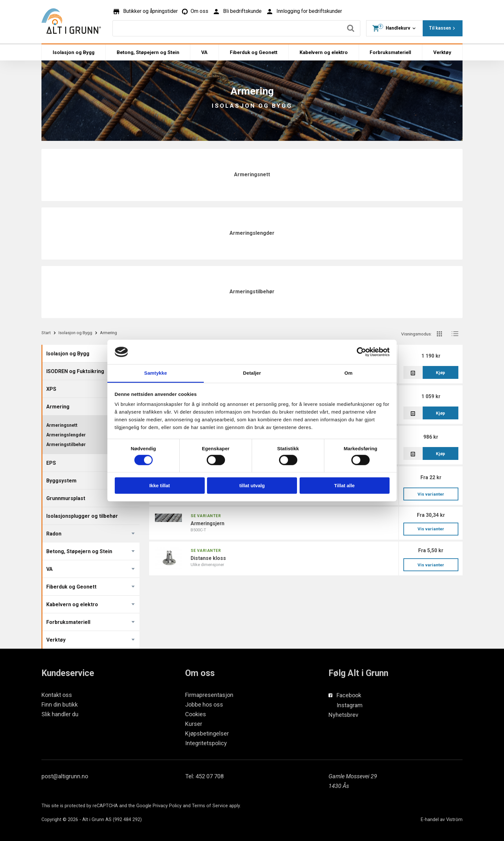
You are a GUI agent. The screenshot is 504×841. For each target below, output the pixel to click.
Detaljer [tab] (252, 373)
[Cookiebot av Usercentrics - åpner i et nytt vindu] (361, 352)
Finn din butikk (60, 704)
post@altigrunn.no (65, 776)
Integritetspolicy (206, 743)
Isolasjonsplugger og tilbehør (82, 516)
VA (204, 52)
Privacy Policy (167, 806)
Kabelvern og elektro (324, 52)
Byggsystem (61, 481)
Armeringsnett (252, 174)
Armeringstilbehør (252, 292)
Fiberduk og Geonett (254, 52)
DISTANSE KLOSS (208, 558)
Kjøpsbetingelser (207, 733)
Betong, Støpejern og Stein (148, 52)
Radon (54, 534)
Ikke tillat (159, 485)
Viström (454, 820)
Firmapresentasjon (209, 695)
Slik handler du (60, 714)
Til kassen (443, 28)
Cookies (196, 714)
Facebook (349, 695)
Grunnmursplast (66, 498)
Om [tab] (348, 373)
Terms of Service (210, 806)
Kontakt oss (57, 695)
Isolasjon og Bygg (74, 52)
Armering (58, 407)
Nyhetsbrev (343, 715)
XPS (51, 389)
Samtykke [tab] (156, 373)
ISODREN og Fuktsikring (75, 371)
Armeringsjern (207, 523)
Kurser (194, 724)
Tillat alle (345, 485)
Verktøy (442, 52)
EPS (51, 463)
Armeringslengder (252, 233)
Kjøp (441, 372)
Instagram (350, 705)
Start (46, 333)
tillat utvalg (252, 485)
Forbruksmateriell (390, 52)
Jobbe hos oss (204, 704)
